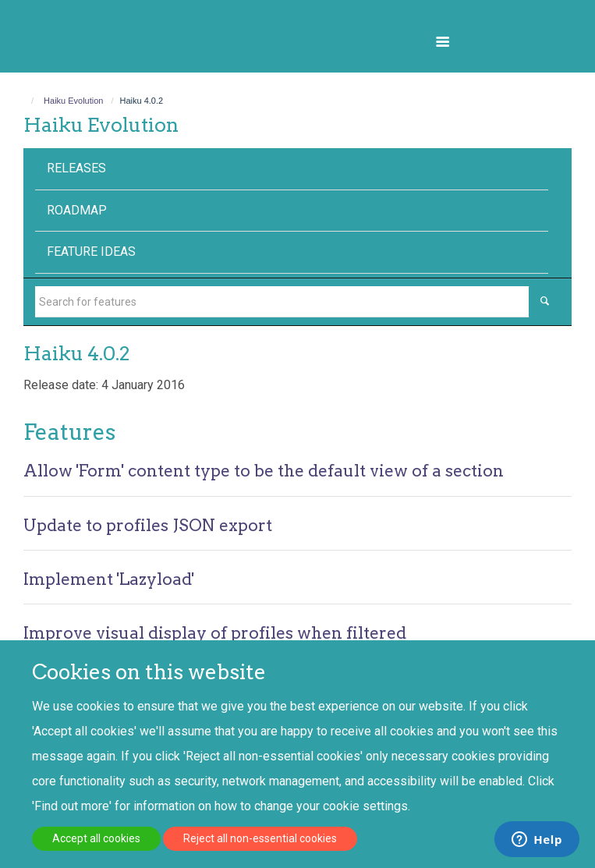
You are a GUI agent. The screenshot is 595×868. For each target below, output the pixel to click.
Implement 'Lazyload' (109, 579)
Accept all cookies (96, 838)
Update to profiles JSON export (148, 525)
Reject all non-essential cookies (260, 838)
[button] (443, 42)
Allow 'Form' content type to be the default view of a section (264, 471)
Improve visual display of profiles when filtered (215, 633)
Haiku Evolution (73, 101)
